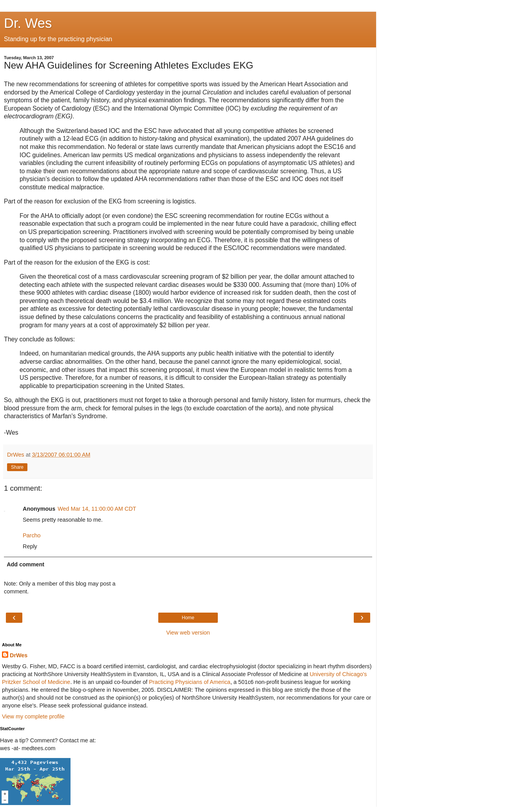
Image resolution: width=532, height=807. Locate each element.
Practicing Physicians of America (190, 682)
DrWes (19, 655)
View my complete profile (33, 716)
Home (188, 618)
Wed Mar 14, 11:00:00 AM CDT (97, 509)
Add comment (25, 564)
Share (17, 467)
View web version (188, 633)
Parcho (32, 535)
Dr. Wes (28, 23)
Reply (30, 546)
